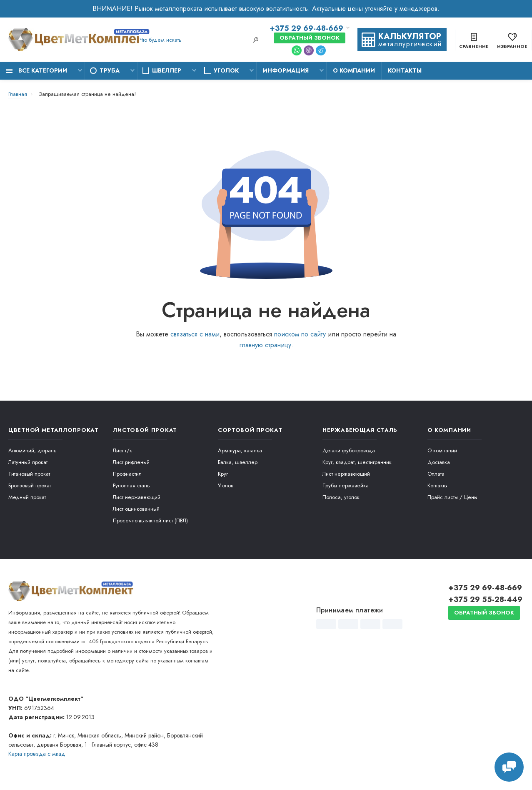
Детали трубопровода (349, 450)
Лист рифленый (131, 462)
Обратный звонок (310, 38)
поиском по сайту (300, 334)
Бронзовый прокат (30, 485)
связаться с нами (195, 334)
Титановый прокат (29, 474)
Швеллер (167, 70)
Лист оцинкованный (136, 509)
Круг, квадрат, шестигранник (357, 462)
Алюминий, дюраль (32, 450)
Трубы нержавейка (346, 485)
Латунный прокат (28, 462)
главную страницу (265, 345)
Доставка (439, 462)
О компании (354, 70)
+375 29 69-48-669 (306, 28)
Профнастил (127, 474)
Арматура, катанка (240, 450)
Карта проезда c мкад (37, 754)
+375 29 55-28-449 (485, 599)
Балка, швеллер (238, 462)
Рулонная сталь (131, 485)
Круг (223, 474)
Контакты (405, 70)
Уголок (226, 70)
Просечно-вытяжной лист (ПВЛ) (150, 520)
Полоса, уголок (341, 497)
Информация (286, 70)
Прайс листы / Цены (452, 497)
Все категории (37, 70)
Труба (110, 70)
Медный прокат (27, 497)
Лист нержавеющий (137, 497)
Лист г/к (122, 450)
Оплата (436, 474)
